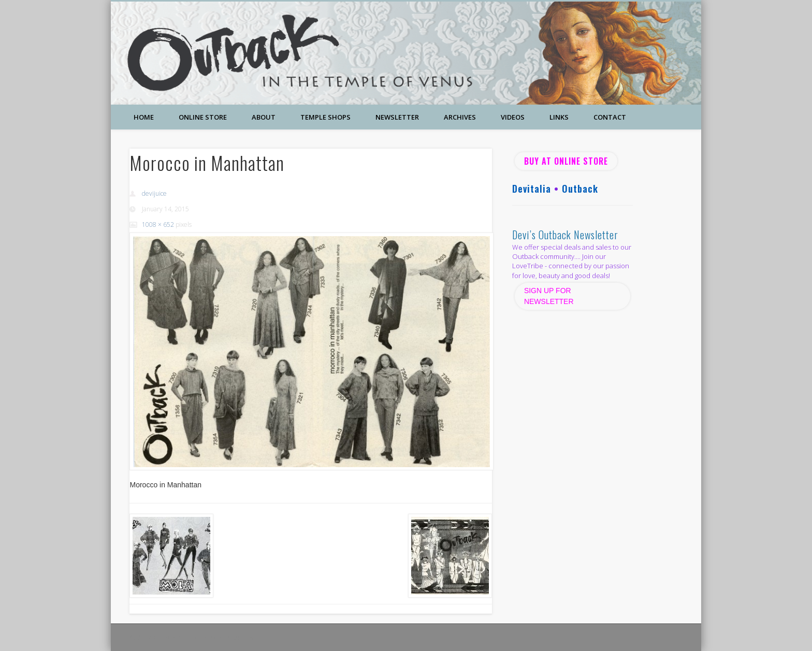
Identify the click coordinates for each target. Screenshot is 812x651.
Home (144, 117)
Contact (610, 117)
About (264, 117)
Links (559, 117)
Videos (513, 117)
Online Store (203, 117)
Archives (460, 117)
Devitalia (532, 189)
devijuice (154, 193)
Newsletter (397, 117)
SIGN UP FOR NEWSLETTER (550, 296)
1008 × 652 (158, 225)
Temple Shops (325, 117)
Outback (580, 189)
